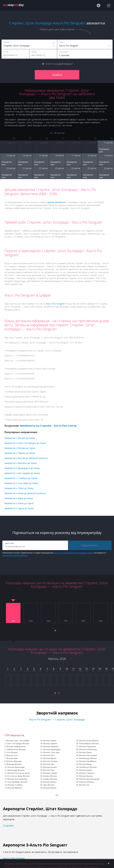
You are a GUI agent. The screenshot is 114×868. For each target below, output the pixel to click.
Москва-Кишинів (51, 746)
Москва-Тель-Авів (51, 752)
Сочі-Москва (12, 752)
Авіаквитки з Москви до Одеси (20, 448)
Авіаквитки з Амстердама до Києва (22, 473)
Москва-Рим (49, 770)
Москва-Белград (86, 782)
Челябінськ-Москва (88, 767)
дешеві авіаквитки (56, 202)
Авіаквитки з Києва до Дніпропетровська (25, 493)
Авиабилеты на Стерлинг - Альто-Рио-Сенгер (48, 426)
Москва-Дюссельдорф (89, 779)
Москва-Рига (49, 755)
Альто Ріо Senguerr (55, 304)
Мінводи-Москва (14, 764)
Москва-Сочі (12, 755)
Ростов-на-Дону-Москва (18, 776)
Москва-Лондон (50, 761)
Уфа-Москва (49, 785)
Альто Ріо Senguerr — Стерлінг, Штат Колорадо (57, 720)
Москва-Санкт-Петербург (18, 741)
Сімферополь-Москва (16, 749)
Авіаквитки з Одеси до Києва (19, 508)
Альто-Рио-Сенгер (14, 858)
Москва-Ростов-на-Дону (18, 773)
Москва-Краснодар (16, 767)
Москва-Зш (84, 785)
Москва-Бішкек (86, 776)
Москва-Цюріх (85, 770)
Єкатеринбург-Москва (17, 782)
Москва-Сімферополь (16, 746)
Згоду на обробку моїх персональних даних (74, 553)
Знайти (57, 75)
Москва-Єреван (50, 744)
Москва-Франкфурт (52, 749)
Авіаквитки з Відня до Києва (19, 498)
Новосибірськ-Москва (89, 744)
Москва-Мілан (85, 764)
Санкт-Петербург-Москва (18, 744)
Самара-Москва (50, 779)
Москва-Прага (85, 752)
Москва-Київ (12, 758)
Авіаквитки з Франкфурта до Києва (22, 468)
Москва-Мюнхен (15, 788)
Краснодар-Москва (16, 770)
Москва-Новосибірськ (89, 741)
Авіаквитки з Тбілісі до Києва (19, 488)
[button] (55, 630)
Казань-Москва (50, 776)
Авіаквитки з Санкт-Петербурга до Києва (25, 443)
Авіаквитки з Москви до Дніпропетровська (26, 458)
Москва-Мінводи (14, 761)
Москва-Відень (50, 758)
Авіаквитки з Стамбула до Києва (21, 478)
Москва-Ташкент (87, 773)
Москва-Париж (50, 741)
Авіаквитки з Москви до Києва (20, 438)
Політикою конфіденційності (15, 555)
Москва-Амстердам (88, 755)
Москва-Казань (50, 767)
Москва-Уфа (49, 764)
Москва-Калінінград (88, 749)
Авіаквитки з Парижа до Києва (20, 453)
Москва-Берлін (50, 788)
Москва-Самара (50, 773)
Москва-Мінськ (50, 782)
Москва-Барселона (88, 746)
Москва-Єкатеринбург (17, 779)
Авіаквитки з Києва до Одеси (19, 503)
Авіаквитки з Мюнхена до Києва (21, 463)
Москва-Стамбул (15, 785)
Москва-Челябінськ (88, 761)
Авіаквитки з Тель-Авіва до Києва (21, 483)
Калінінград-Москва (88, 758)
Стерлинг (8, 826)
